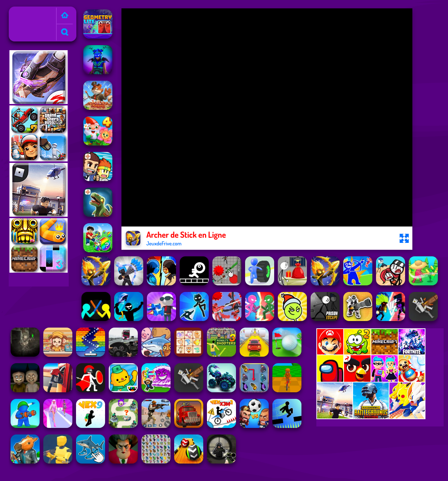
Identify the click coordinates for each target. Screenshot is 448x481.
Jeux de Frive (27, 11)
